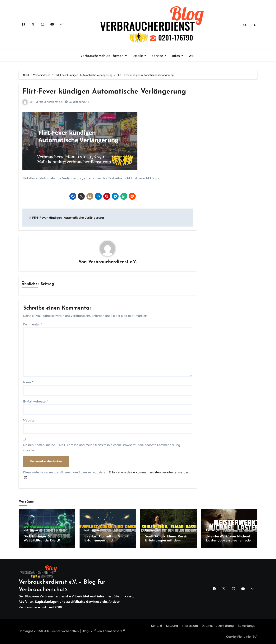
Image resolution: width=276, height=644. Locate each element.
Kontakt (157, 626)
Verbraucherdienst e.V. (49, 102)
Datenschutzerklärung (218, 626)
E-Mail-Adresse (35, 401)
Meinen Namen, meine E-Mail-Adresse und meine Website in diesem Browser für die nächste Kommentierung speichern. (102, 448)
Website (29, 421)
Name (28, 382)
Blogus (89, 631)
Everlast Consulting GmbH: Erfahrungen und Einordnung (107, 541)
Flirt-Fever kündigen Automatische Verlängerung (107, 92)
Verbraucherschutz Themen (103, 56)
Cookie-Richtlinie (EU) (242, 637)
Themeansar (114, 631)
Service (158, 56)
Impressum (190, 626)
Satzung (172, 626)
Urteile (138, 56)
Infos (176, 56)
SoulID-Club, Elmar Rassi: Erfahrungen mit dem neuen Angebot (166, 541)
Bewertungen (248, 626)
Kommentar (33, 324)
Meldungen (31, 530)
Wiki (192, 56)
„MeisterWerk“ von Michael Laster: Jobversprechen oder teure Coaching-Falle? (229, 541)
